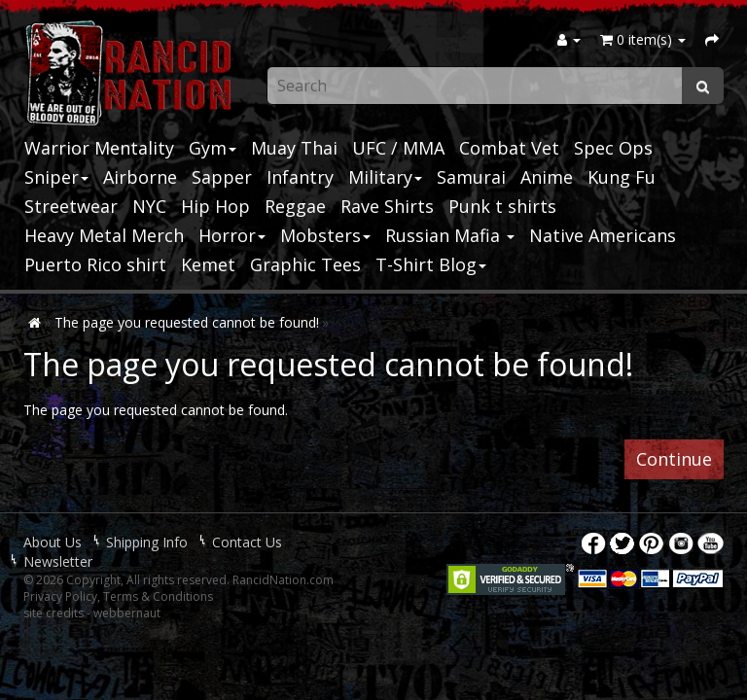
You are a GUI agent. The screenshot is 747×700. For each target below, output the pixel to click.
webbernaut (127, 613)
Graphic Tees (305, 264)
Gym (213, 148)
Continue (674, 459)
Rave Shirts (387, 206)
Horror (232, 235)
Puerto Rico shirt (95, 264)
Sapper (222, 177)
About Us (53, 542)
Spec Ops (613, 148)
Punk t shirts (502, 206)
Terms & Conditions (158, 596)
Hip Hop (215, 206)
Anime (547, 177)
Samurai (471, 177)
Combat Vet (509, 148)
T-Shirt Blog (431, 264)
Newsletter (58, 561)
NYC (149, 206)
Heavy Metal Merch (104, 235)
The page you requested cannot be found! (187, 322)
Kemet (208, 264)
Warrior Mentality (99, 148)
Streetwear (71, 206)
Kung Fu (622, 177)
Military (385, 177)
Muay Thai (294, 148)
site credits (53, 613)
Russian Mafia (450, 235)
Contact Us (247, 542)
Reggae (295, 206)
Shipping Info (147, 542)
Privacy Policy (60, 596)
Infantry (300, 177)
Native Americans (603, 235)
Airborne (140, 177)
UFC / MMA (398, 148)
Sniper (56, 177)
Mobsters (325, 235)
